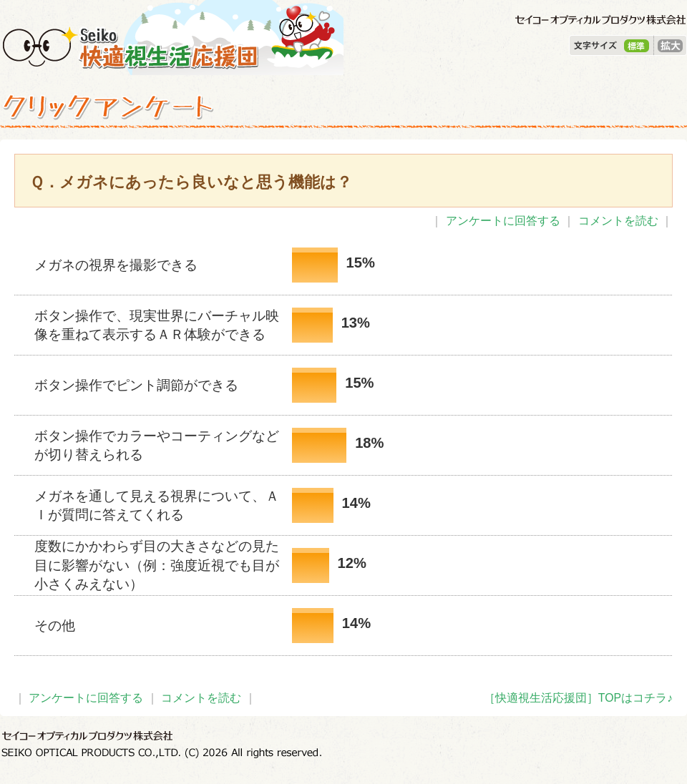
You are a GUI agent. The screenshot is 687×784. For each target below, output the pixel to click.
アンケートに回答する (503, 221)
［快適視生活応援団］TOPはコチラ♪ (578, 698)
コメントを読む (618, 221)
